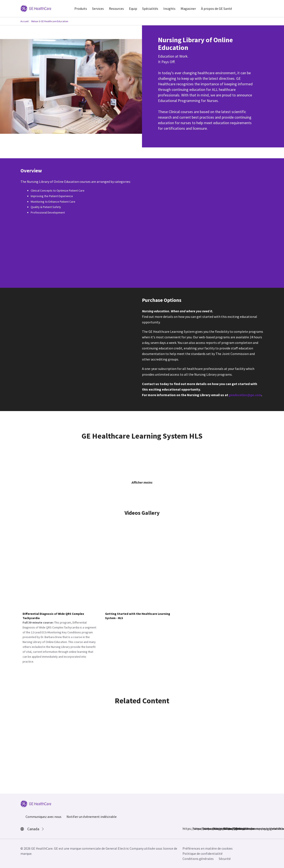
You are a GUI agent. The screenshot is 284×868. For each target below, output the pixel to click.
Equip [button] (133, 9)
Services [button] (98, 9)
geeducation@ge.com (245, 395)
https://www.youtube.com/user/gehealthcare (226, 829)
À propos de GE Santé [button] (217, 9)
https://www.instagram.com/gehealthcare (195, 829)
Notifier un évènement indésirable (92, 817)
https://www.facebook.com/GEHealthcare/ (185, 829)
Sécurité (225, 859)
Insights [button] (169, 9)
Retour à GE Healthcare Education (50, 21)
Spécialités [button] (150, 9)
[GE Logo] (36, 8)
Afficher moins (142, 482)
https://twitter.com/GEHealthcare (206, 829)
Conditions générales (198, 859)
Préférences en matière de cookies (208, 848)
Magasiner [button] (188, 9)
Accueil (25, 21)
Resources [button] (116, 9)
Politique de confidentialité (203, 853)
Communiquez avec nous (43, 817)
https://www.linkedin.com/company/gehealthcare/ (216, 829)
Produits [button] (81, 9)
